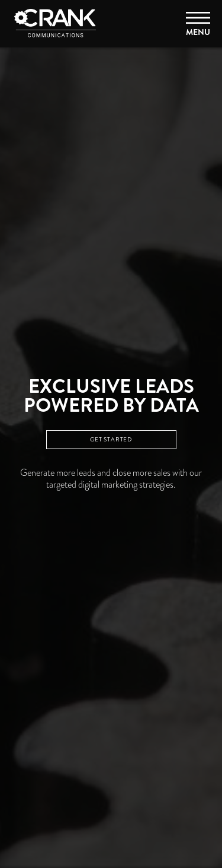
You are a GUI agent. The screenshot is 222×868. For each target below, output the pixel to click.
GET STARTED (111, 440)
